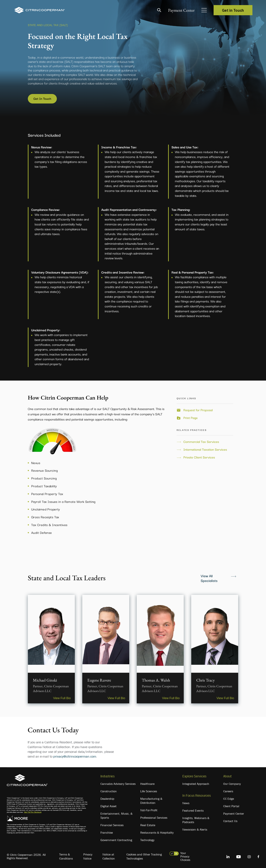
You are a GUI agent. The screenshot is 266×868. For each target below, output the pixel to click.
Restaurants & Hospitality (157, 832)
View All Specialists (209, 578)
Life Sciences (149, 791)
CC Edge (229, 798)
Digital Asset (108, 806)
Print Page (191, 417)
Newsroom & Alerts (195, 829)
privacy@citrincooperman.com (75, 756)
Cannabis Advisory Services (118, 783)
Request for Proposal (198, 410)
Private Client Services (199, 457)
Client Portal (231, 806)
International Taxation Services (205, 449)
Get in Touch (233, 10)
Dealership (107, 798)
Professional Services (154, 817)
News (186, 803)
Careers (228, 791)
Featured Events (193, 810)
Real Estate (148, 825)
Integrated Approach (196, 783)
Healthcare (147, 783)
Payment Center (181, 10)
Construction (109, 791)
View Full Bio (61, 698)
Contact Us (230, 821)
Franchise (107, 832)
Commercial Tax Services (201, 441)
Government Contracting (116, 840)
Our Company (232, 783)
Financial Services (112, 825)
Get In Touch (42, 98)
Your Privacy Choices (185, 856)
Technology (147, 840)
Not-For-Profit (149, 810)
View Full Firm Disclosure (33, 812)
